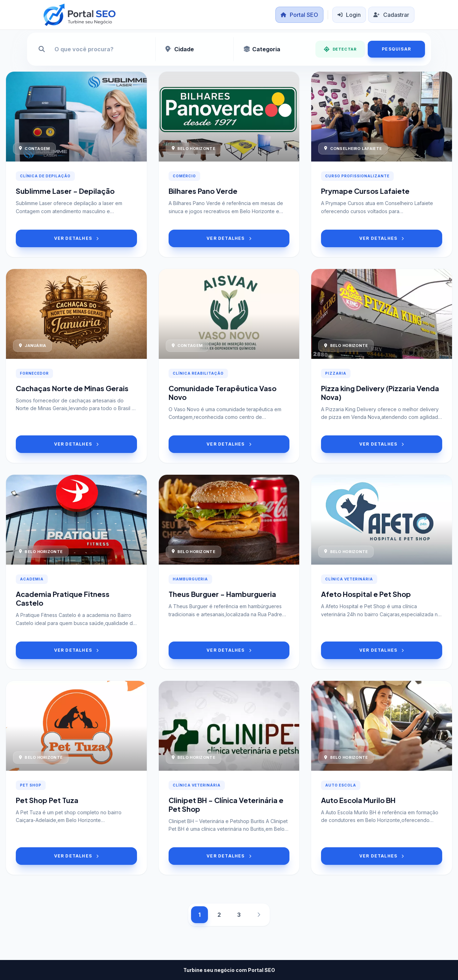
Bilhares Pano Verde (203, 191)
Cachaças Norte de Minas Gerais (72, 388)
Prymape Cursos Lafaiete (365, 191)
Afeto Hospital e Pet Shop (366, 594)
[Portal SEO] (80, 15)
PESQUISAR (396, 49)
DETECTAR (340, 49)
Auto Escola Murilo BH (358, 800)
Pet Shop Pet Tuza (47, 800)
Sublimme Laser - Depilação (65, 191)
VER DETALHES (77, 238)
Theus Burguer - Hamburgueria (222, 594)
